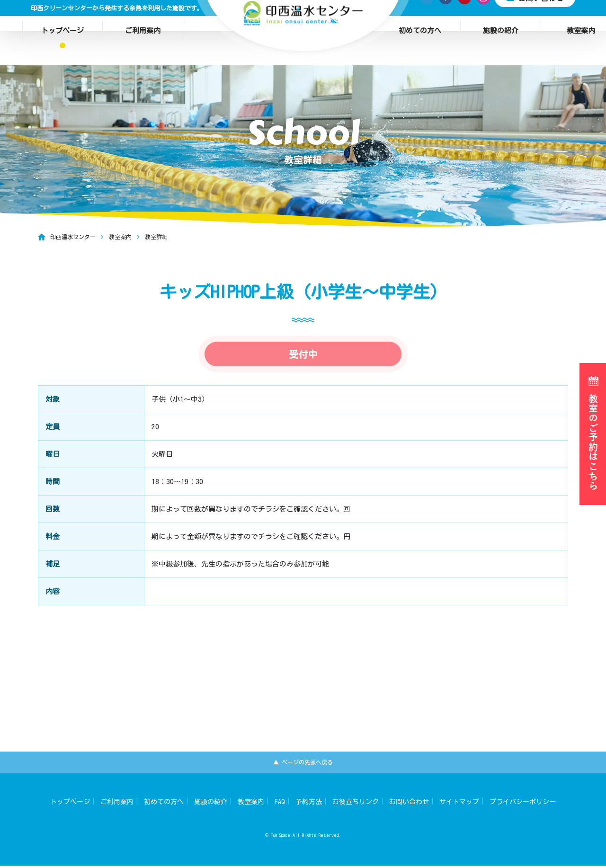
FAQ (280, 804)
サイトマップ (459, 804)
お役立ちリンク (356, 804)
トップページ (62, 18)
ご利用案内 (143, 18)
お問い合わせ (409, 804)
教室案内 (251, 804)
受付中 (303, 368)
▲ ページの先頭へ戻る (303, 763)
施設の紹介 (501, 18)
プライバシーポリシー (523, 804)
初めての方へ (420, 18)
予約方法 (309, 804)
